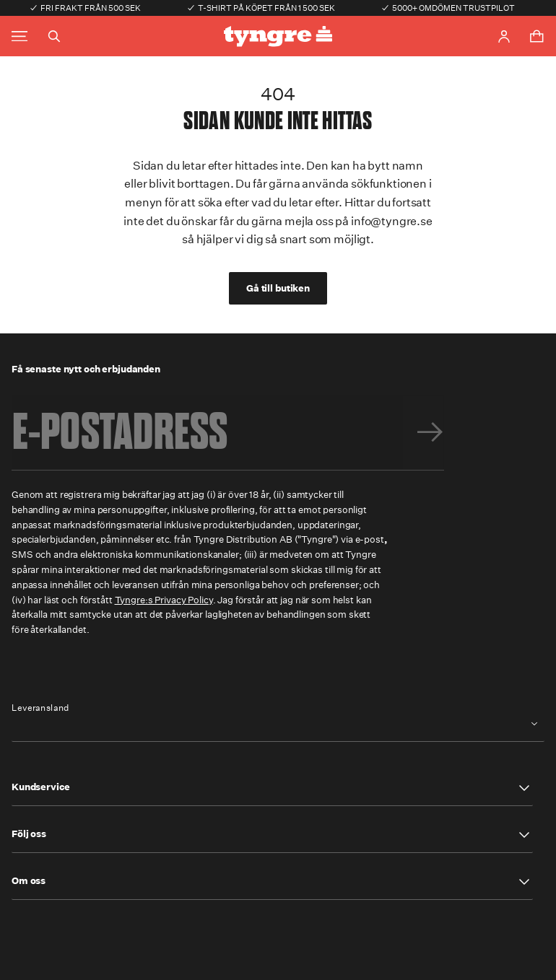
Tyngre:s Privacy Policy (164, 600)
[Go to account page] (504, 36)
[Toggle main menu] (19, 36)
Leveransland (40, 708)
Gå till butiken (278, 288)
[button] (272, 788)
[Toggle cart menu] (537, 36)
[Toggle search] (54, 36)
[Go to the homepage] (278, 36)
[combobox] (278, 724)
